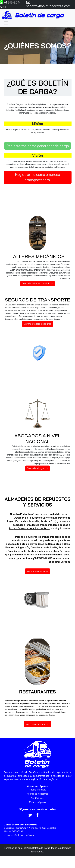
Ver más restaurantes (37, 724)
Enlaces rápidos (38, 802)
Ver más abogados (38, 468)
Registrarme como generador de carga (38, 146)
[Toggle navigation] (6, 23)
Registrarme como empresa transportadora (37, 177)
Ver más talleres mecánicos (38, 283)
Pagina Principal (37, 790)
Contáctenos (37, 798)
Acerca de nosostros (38, 794)
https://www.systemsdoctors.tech (29, 528)
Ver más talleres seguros (38, 324)
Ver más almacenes (38, 571)
